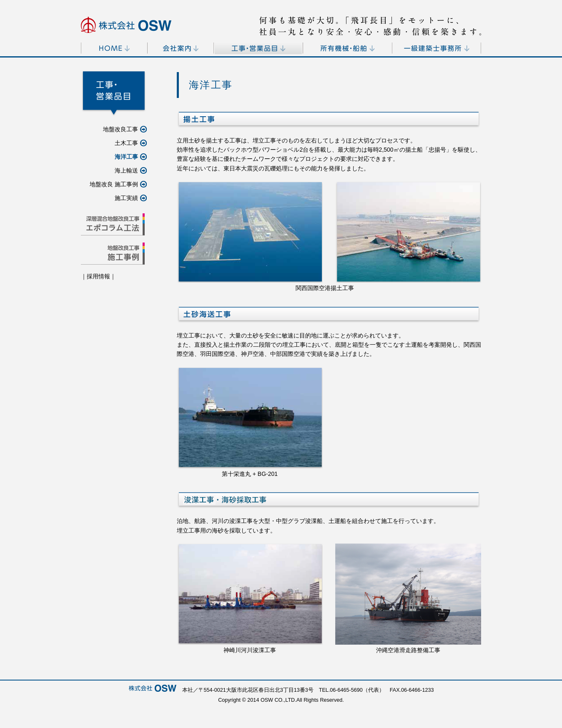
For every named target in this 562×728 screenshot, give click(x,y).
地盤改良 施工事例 (118, 184)
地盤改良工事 (125, 129)
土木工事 (131, 143)
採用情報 (98, 276)
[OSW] (126, 25)
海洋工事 (131, 157)
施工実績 (131, 198)
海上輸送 (131, 170)
